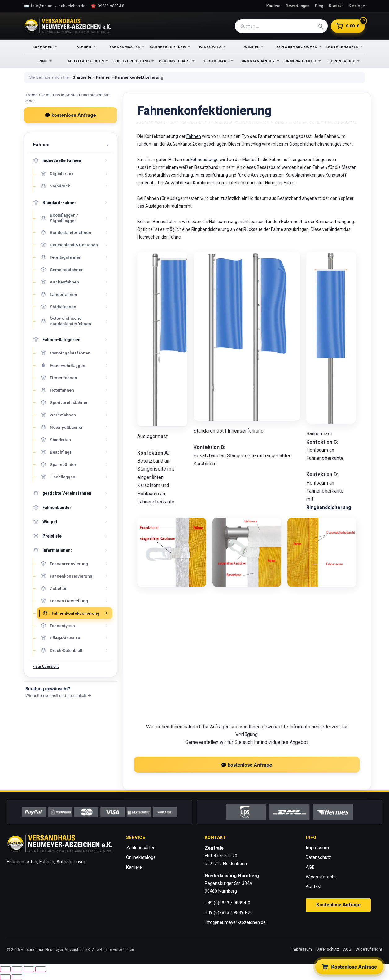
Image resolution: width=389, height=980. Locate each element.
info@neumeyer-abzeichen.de (235, 922)
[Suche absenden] (321, 26)
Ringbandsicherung (329, 507)
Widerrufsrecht (321, 877)
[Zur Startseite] (68, 26)
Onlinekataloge (141, 857)
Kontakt (336, 6)
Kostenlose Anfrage (338, 905)
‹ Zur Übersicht (46, 666)
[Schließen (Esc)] (41, 969)
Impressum (317, 848)
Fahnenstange (205, 160)
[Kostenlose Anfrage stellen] (349, 967)
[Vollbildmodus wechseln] (17, 969)
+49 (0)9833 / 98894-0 (227, 903)
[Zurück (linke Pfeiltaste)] (5, 977)
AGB (310, 867)
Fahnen (103, 77)
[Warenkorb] (348, 26)
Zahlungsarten (141, 848)
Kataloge (357, 6)
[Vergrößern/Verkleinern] (5, 969)
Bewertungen (298, 6)
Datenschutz (319, 857)
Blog (319, 6)
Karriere (273, 6)
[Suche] (278, 26)
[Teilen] (29, 969)
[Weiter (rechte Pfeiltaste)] (17, 977)
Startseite (82, 77)
